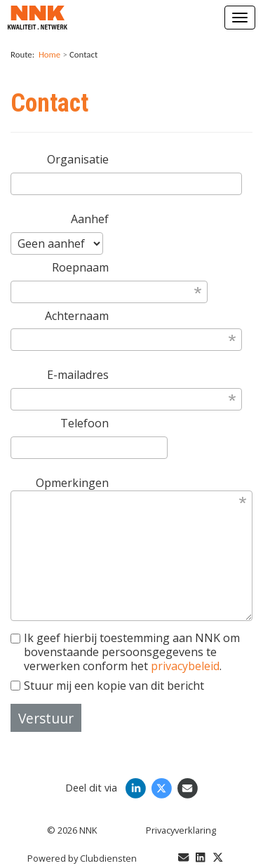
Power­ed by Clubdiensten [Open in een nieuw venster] (82, 858)
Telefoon (85, 423)
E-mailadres (78, 375)
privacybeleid (185, 666)
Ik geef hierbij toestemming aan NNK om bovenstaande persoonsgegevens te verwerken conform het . (125, 652)
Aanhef (90, 219)
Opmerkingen (72, 483)
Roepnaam (80, 267)
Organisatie (78, 159)
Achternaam (77, 316)
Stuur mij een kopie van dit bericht (107, 686)
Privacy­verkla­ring (181, 830)
